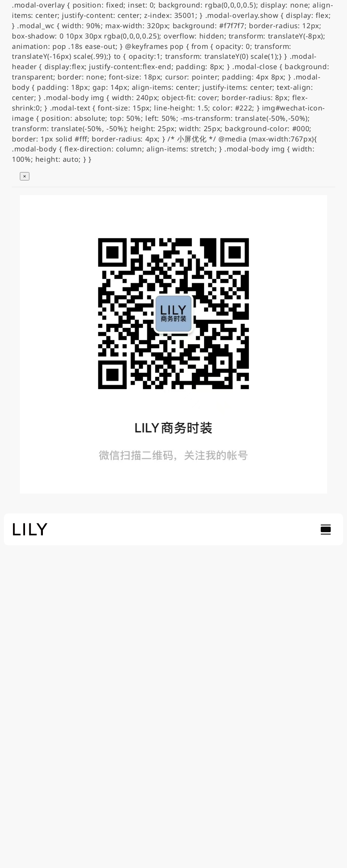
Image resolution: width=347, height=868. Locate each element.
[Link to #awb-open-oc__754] (326, 529)
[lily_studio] (30, 525)
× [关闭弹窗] (25, 176)
